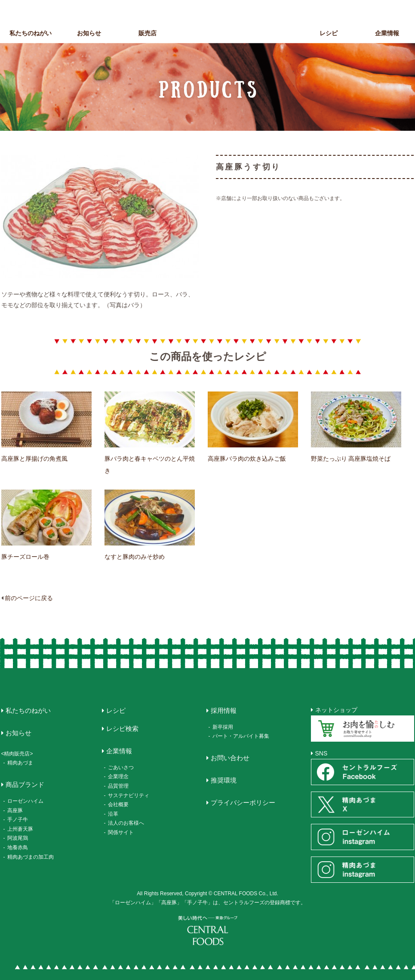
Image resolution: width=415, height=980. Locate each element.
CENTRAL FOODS (210, 25)
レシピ (329, 33)
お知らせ (89, 33)
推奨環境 (224, 780)
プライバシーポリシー (243, 803)
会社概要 (118, 804)
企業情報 (119, 751)
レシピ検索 (122, 729)
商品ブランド (270, 33)
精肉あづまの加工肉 (31, 857)
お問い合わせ (230, 758)
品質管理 (118, 786)
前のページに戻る (29, 598)
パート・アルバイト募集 (241, 736)
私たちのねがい (31, 33)
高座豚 (15, 811)
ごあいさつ (121, 767)
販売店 (148, 33)
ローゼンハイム (25, 801)
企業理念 (118, 777)
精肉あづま (20, 763)
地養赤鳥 (18, 847)
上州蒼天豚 (20, 829)
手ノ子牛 (18, 820)
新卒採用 (223, 727)
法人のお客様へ (126, 823)
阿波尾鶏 (18, 838)
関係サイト (121, 832)
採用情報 (224, 710)
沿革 (113, 814)
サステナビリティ (129, 795)
